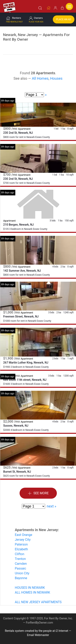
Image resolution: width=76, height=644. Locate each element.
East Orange (23, 535)
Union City (22, 573)
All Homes (40, 78)
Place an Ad (64, 19)
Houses (56, 78)
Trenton (20, 559)
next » (52, 506)
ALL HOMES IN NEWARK (32, 592)
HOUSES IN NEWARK (30, 587)
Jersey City (23, 539)
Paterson (21, 544)
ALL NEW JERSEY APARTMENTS (38, 602)
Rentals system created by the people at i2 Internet (36, 631)
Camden (21, 563)
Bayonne (21, 578)
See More (38, 493)
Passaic (20, 568)
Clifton (19, 554)
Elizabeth (21, 549)
